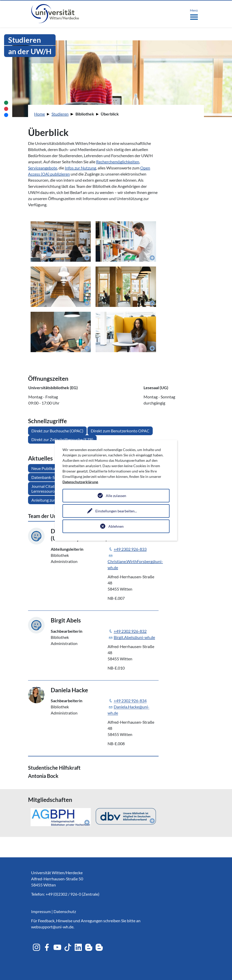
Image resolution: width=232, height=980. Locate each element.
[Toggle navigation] (194, 13)
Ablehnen (116, 526)
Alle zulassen (116, 496)
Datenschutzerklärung (80, 482)
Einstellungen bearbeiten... (116, 511)
